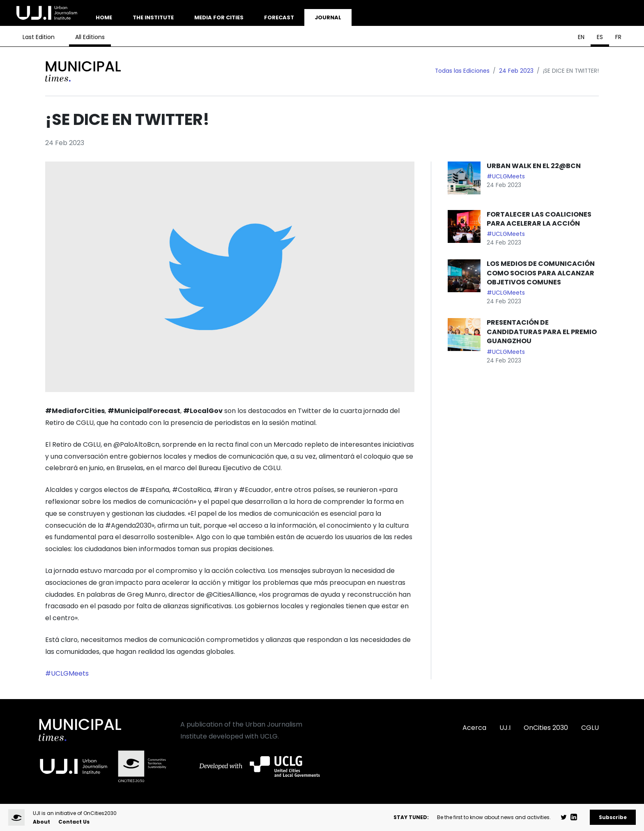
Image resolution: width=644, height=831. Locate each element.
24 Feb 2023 (516, 71)
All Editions (90, 37)
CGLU (590, 728)
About (41, 822)
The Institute (153, 17)
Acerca (474, 728)
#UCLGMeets (67, 673)
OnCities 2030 (546, 728)
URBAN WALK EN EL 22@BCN (534, 166)
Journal (328, 17)
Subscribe (613, 817)
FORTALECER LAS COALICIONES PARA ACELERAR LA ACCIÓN (539, 219)
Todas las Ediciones (462, 71)
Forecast (279, 17)
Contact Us (74, 822)
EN (581, 37)
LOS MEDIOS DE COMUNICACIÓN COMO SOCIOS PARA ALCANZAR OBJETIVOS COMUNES (541, 273)
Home (104, 17)
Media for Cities (219, 17)
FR (618, 37)
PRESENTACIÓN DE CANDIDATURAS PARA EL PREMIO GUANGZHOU (542, 332)
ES (600, 37)
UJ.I (505, 728)
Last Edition (39, 37)
